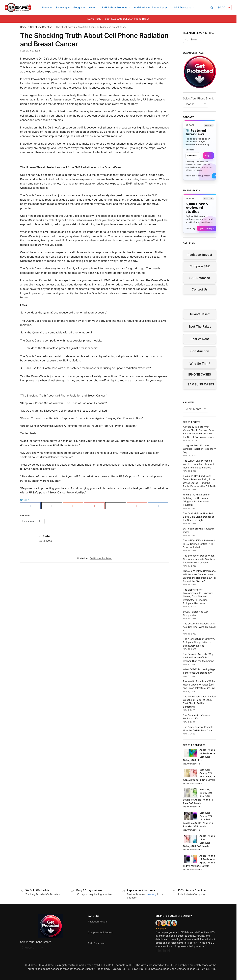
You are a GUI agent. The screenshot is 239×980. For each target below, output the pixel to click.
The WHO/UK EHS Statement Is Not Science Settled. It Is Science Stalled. (199, 544)
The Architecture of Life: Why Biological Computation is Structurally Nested (199, 642)
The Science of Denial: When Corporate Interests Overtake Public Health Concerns (199, 559)
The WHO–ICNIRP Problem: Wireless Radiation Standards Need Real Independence (199, 464)
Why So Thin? (200, 364)
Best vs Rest (200, 339)
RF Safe (44, 536)
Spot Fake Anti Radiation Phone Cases (127, 19)
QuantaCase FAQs (193, 53)
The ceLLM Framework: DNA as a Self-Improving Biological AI (199, 627)
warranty (152, 894)
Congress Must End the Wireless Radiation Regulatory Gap (199, 449)
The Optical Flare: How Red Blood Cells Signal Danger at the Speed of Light (198, 517)
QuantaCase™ (200, 314)
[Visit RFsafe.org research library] (200, 214)
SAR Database (200, 278)
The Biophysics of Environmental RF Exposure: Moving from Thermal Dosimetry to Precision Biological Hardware (198, 596)
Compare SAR (200, 266)
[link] (200, 150)
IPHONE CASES (200, 374)
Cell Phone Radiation (41, 27)
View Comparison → (193, 764)
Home (23, 27)
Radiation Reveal (200, 255)
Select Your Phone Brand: (198, 99)
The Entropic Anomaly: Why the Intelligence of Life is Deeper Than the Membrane (198, 657)
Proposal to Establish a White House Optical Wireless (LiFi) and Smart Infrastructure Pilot (199, 685)
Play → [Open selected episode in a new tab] (208, 156)
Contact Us (200, 289)
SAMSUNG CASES (201, 384)
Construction (200, 351)
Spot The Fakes (200, 326)
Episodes (190, 150)
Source (25, 500)
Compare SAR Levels (100, 932)
